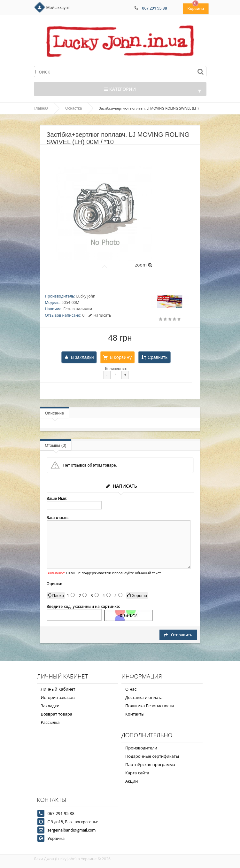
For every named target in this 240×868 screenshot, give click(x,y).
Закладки (50, 706)
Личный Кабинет (58, 689)
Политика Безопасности (150, 706)
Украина (56, 838)
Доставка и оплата (144, 697)
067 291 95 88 (155, 8)
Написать (100, 315)
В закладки (82, 357)
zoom (143, 265)
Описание (55, 413)
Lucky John (86, 296)
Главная (41, 108)
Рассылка (50, 722)
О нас (131, 689)
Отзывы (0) (56, 445)
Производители (141, 748)
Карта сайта (137, 773)
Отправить (178, 635)
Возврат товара (57, 714)
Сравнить (158, 357)
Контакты (135, 714)
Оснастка (74, 108)
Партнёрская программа (150, 764)
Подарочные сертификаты (152, 756)
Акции (132, 781)
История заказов (58, 697)
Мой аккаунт (58, 8)
